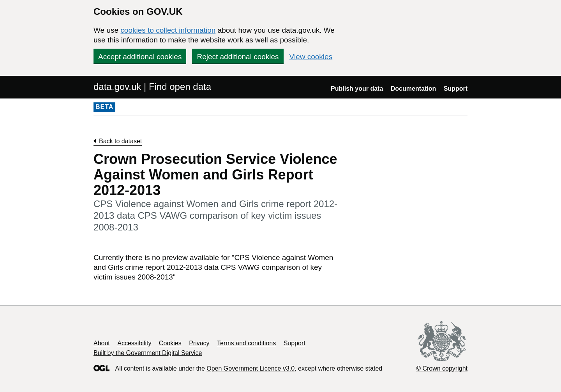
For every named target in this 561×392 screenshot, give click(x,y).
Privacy (199, 343)
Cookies (170, 343)
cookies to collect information (168, 30)
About (102, 343)
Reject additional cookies (238, 57)
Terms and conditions (246, 343)
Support (456, 89)
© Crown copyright (442, 368)
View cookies (311, 57)
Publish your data (357, 89)
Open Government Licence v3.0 (251, 368)
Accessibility (134, 343)
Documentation (413, 89)
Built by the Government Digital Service (148, 353)
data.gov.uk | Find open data (152, 87)
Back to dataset (120, 141)
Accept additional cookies (140, 57)
